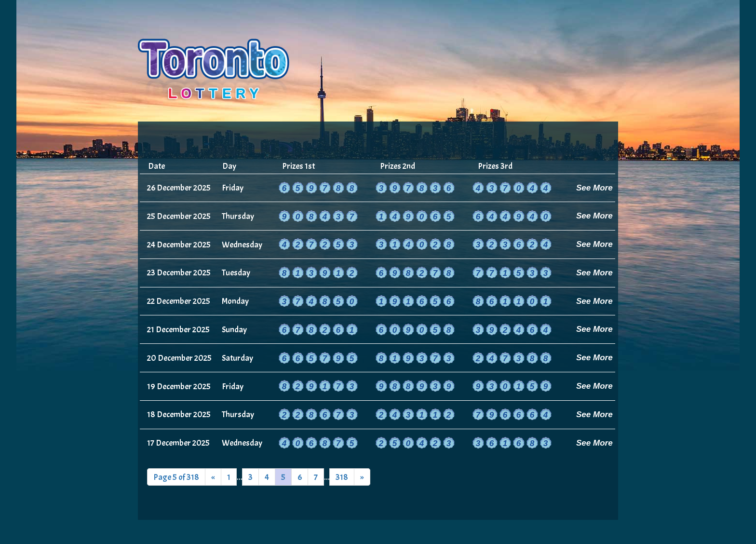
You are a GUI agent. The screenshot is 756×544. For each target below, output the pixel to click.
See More (594, 188)
